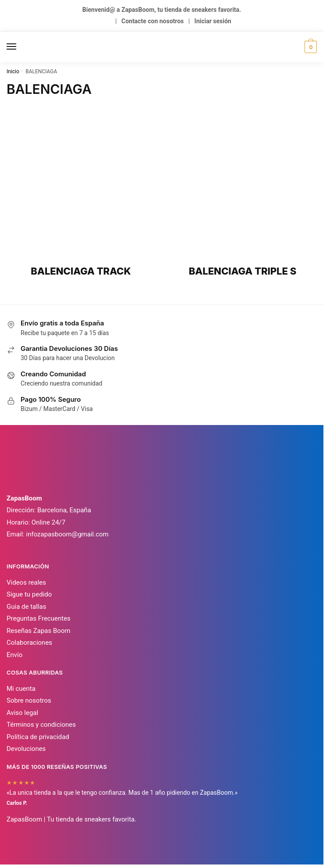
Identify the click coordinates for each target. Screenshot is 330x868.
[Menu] (20, 47)
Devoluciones (26, 749)
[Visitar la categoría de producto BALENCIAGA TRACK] (81, 195)
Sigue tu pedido (29, 594)
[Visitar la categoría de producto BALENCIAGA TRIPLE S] (243, 195)
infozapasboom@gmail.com (67, 534)
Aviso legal (22, 713)
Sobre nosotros (29, 700)
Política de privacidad (38, 737)
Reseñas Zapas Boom (39, 631)
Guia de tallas (26, 607)
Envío (14, 655)
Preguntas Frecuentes (39, 618)
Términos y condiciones (41, 725)
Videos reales (26, 582)
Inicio (13, 71)
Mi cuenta (21, 689)
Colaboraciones (29, 643)
